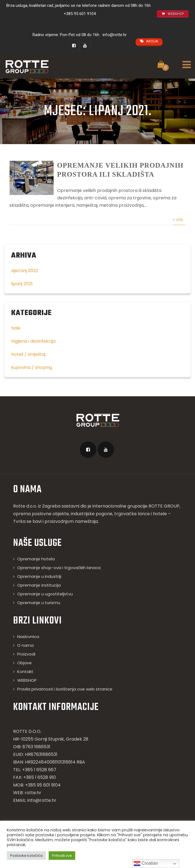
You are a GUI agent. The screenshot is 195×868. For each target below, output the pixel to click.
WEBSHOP (27, 688)
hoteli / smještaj (28, 362)
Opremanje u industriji (39, 585)
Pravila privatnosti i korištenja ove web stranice (65, 697)
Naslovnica (28, 645)
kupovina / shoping (32, 376)
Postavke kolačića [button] (26, 856)
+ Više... (179, 228)
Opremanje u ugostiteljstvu (45, 602)
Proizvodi (26, 662)
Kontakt (25, 680)
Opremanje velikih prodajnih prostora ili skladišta (115, 174)
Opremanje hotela (36, 567)
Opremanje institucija (39, 593)
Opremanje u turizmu (39, 611)
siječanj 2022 (25, 279)
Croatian (146, 864)
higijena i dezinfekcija (33, 349)
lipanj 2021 (22, 292)
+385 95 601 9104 (80, 14)
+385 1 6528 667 (39, 778)
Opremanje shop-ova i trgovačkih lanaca (59, 576)
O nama (25, 653)
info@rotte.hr (115, 35)
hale (16, 336)
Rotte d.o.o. (25, 514)
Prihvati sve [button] (62, 856)
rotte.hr (33, 801)
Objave (24, 671)
